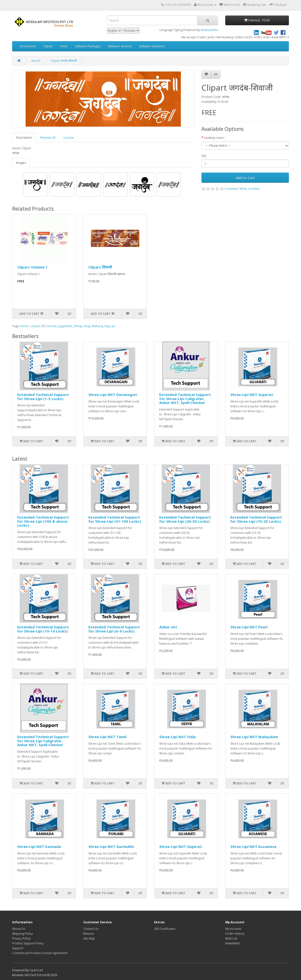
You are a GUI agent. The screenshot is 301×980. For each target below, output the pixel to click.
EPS (44, 326)
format (52, 326)
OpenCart (36, 970)
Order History (235, 934)
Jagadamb (65, 326)
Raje (108, 326)
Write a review (250, 189)
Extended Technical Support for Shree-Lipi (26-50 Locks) (185, 519)
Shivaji (78, 326)
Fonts (64, 46)
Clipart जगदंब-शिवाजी (64, 61)
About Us (19, 929)
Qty (204, 156)
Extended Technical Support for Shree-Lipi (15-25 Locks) (256, 519)
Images (21, 163)
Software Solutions (152, 46)
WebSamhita (209, 30)
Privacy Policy (21, 938)
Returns (88, 934)
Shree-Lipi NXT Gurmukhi (111, 846)
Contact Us (91, 929)
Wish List (231, 938)
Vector (25, 326)
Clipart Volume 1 (32, 267)
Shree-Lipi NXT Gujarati (252, 395)
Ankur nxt (168, 627)
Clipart (48, 46)
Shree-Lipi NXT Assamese (253, 846)
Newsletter (233, 943)
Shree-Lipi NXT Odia (177, 737)
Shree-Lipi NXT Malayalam (254, 737)
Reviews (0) (48, 138)
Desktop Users (214, 138)
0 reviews (231, 189)
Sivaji (87, 326)
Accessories (28, 46)
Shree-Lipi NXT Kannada (39, 846)
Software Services (120, 46)
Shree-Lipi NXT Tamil (107, 737)
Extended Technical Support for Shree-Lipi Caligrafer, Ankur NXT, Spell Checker (185, 399)
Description (24, 138)
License (69, 138)
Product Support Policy (28, 943)
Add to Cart (245, 178)
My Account (233, 929)
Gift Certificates (165, 929)
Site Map (89, 938)
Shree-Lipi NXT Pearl (249, 627)
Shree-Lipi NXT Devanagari (113, 395)
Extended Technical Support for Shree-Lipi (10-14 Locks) (43, 629)
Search (36, 61)
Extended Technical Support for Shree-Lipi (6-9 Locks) (114, 629)
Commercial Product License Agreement (40, 953)
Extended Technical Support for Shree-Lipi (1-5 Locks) (43, 397)
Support (18, 948)
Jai (113, 326)
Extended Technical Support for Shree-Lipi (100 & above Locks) (43, 521)
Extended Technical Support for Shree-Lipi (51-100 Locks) (115, 519)
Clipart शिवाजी (100, 267)
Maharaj (98, 326)
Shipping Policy (22, 934)
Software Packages (88, 46)
